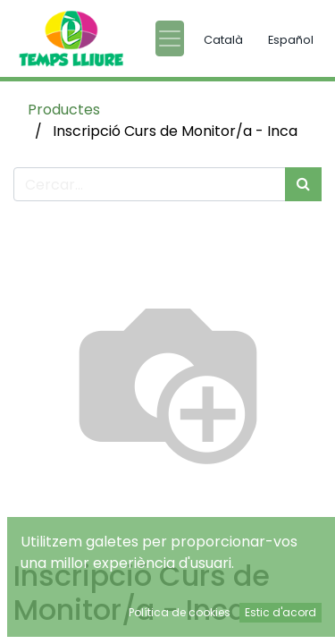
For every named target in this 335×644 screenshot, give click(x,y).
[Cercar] (303, 184)
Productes (64, 110)
